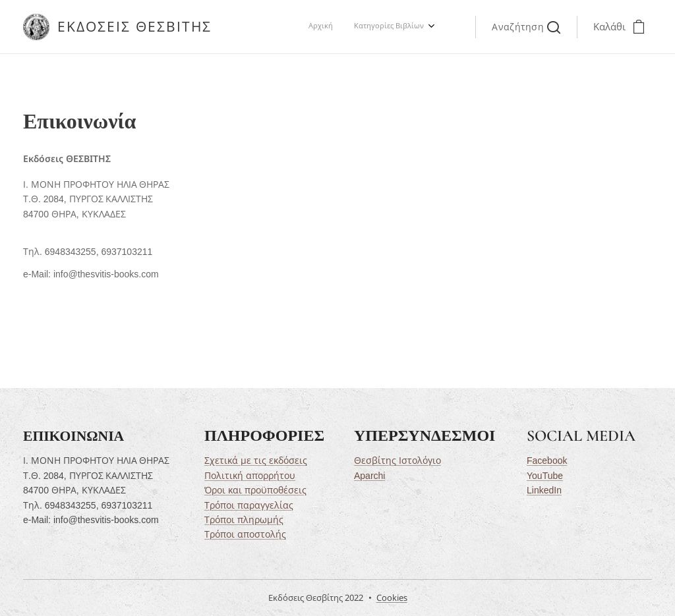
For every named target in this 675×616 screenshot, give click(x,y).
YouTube (545, 475)
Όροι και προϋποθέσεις (255, 490)
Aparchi (369, 475)
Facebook (547, 461)
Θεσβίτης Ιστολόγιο (397, 461)
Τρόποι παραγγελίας (249, 505)
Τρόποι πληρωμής (244, 520)
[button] (526, 27)
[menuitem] (406, 27)
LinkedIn (544, 490)
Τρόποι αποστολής (245, 534)
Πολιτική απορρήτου (250, 475)
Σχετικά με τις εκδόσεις (256, 461)
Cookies (392, 598)
